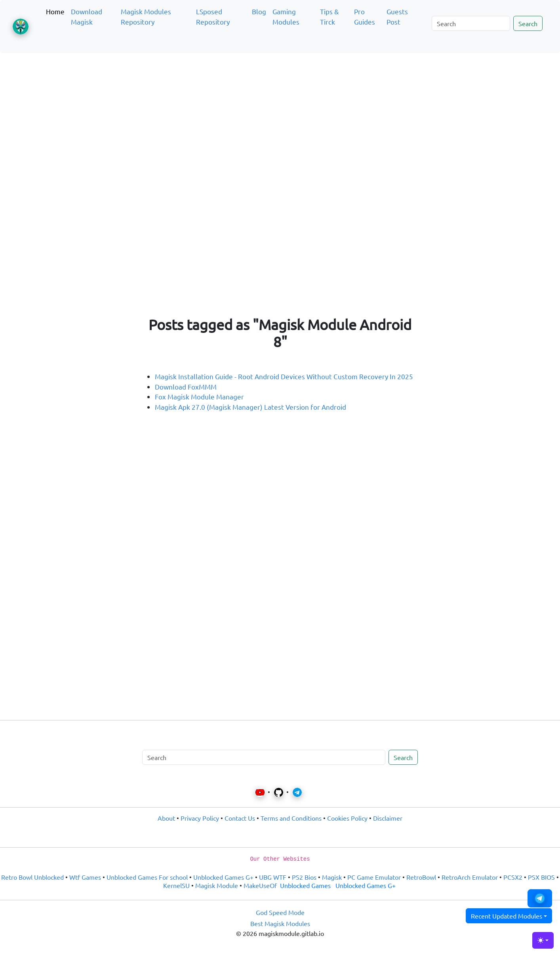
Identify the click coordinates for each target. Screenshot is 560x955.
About (166, 818)
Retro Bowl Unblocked (32, 877)
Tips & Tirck (329, 16)
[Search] (471, 23)
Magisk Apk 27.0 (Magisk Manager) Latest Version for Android (250, 407)
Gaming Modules (286, 16)
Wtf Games (85, 877)
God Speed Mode (280, 912)
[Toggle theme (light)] (543, 940)
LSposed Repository (213, 16)
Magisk (332, 877)
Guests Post (397, 16)
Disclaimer (388, 818)
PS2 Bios (304, 877)
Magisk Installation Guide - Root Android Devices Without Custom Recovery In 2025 (284, 376)
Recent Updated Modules (507, 916)
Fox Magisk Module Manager (199, 396)
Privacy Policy (200, 818)
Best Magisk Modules (280, 923)
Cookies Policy (347, 818)
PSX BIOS (541, 877)
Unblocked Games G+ (223, 877)
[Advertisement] (280, 97)
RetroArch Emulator (470, 877)
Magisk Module (217, 885)
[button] (540, 898)
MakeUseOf (260, 885)
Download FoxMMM (186, 387)
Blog (259, 11)
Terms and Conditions (291, 818)
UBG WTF (273, 877)
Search (528, 23)
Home (55, 11)
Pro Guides (365, 16)
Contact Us (240, 818)
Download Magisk (87, 16)
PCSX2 (513, 877)
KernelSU (176, 885)
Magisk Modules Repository (146, 16)
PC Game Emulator (374, 877)
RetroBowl (421, 877)
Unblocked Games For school (147, 877)
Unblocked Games (305, 885)
